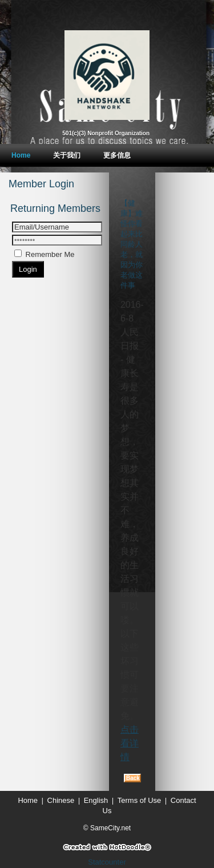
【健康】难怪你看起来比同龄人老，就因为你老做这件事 (132, 244)
